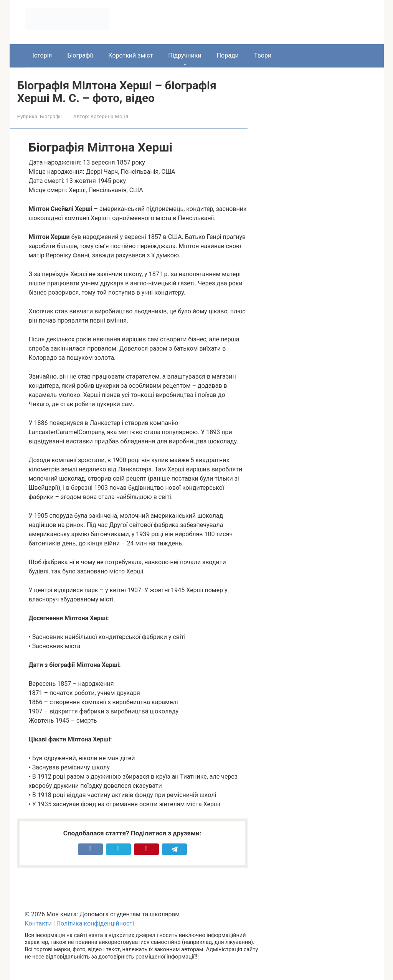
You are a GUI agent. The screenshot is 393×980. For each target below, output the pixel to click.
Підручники (185, 55)
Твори (263, 55)
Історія (42, 55)
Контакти (38, 923)
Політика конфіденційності (95, 923)
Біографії (80, 55)
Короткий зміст (130, 55)
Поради (228, 55)
